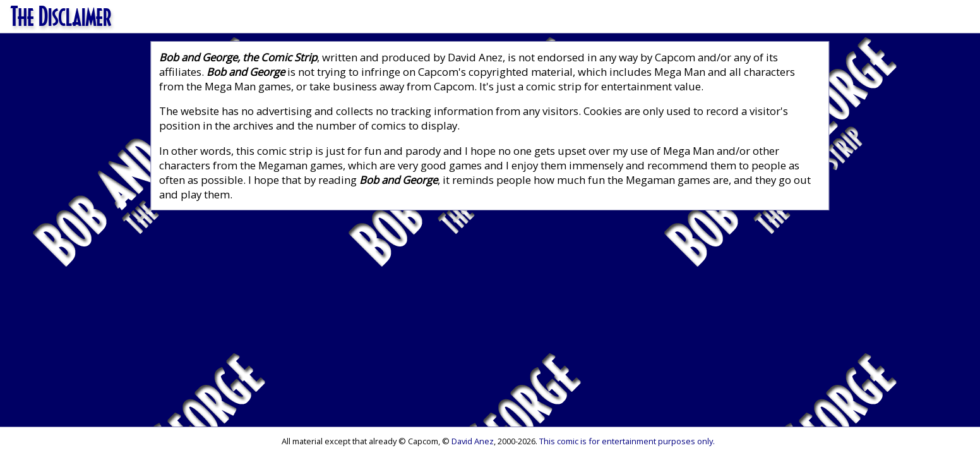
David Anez (473, 441)
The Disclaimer (61, 16)
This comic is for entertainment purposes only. (627, 441)
